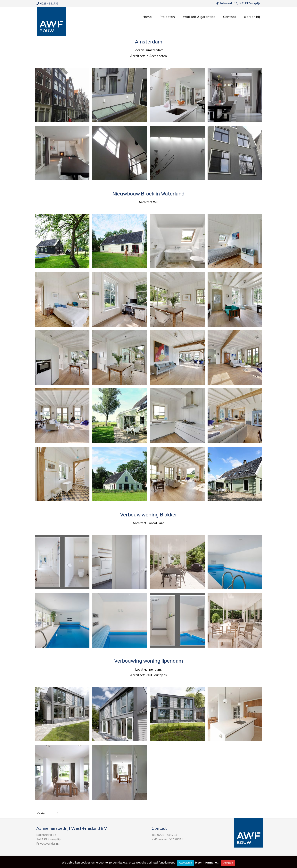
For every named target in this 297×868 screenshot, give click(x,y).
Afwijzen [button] (228, 863)
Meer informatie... (207, 862)
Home (147, 17)
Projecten (167, 17)
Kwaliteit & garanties (199, 17)
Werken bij (252, 17)
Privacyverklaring (48, 843)
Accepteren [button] (186, 863)
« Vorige (41, 813)
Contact (230, 17)
